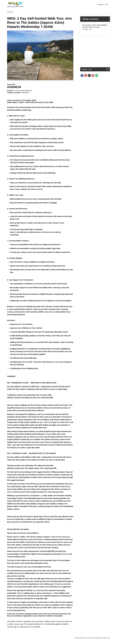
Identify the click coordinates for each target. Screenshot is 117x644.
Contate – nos (87, 29)
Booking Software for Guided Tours (85, 638)
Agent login (107, 638)
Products (10, 12)
